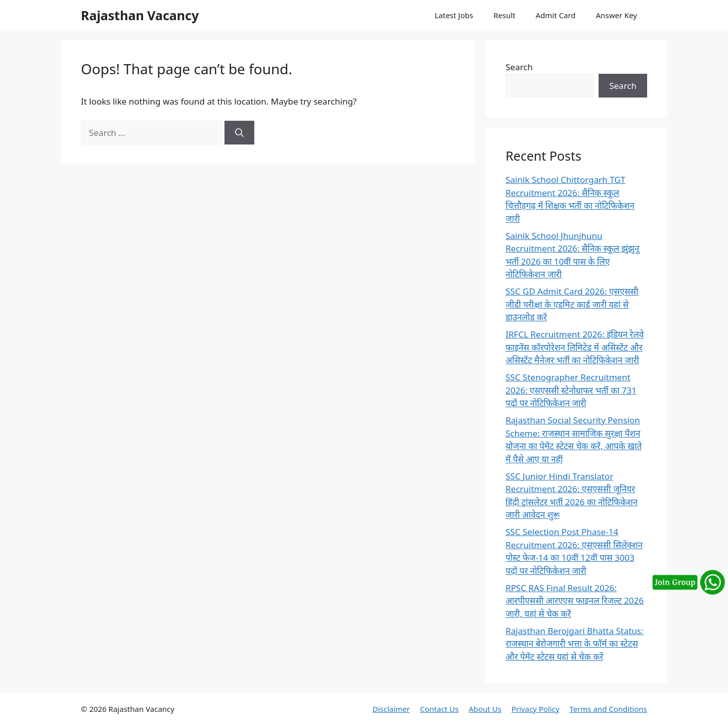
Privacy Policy (536, 709)
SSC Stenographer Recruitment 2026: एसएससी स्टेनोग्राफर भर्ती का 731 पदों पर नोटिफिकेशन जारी (571, 390)
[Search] (239, 133)
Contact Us (439, 709)
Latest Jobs (454, 15)
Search (519, 67)
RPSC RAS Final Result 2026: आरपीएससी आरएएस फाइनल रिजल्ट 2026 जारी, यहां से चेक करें (575, 601)
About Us (485, 709)
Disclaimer (391, 709)
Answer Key (617, 15)
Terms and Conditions (608, 709)
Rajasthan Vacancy (140, 15)
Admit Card (555, 15)
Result (505, 15)
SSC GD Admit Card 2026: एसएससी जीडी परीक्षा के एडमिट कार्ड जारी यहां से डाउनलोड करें (572, 304)
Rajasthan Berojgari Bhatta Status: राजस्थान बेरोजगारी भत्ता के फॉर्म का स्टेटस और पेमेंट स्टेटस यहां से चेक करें (575, 644)
